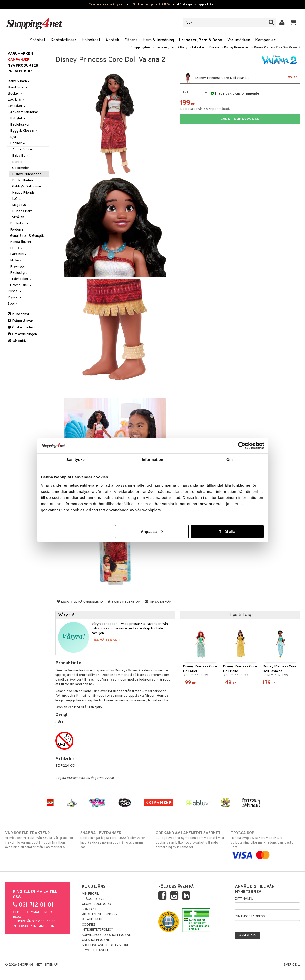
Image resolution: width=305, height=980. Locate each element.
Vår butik (17, 341)
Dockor (214, 48)
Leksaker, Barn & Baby (201, 40)
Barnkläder (18, 87)
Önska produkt (21, 328)
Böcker (15, 94)
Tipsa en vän (158, 602)
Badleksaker (20, 125)
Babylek (18, 119)
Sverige (292, 965)
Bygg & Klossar (24, 131)
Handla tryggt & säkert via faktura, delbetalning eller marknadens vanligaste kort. (265, 844)
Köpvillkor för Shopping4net (107, 935)
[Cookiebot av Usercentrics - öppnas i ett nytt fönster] (242, 446)
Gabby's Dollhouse (27, 187)
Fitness (131, 40)
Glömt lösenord (96, 904)
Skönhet (38, 40)
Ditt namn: (244, 899)
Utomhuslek (21, 285)
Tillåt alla (227, 531)
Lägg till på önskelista (80, 602)
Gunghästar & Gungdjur (28, 236)
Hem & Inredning (158, 40)
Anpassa (152, 531)
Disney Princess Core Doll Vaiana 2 (277, 48)
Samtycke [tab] (76, 460)
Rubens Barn (22, 211)
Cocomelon (21, 168)
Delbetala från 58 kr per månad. (205, 109)
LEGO (16, 248)
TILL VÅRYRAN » (106, 640)
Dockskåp (19, 224)
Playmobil (18, 267)
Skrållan (18, 217)
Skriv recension (124, 602)
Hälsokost (91, 40)
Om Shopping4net (97, 940)
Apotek (112, 40)
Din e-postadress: (250, 917)
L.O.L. (17, 199)
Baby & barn (19, 81)
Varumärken (239, 40)
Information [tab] (153, 460)
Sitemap (51, 965)
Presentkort (21, 71)
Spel (13, 304)
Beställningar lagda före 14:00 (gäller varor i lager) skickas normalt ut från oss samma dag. (115, 840)
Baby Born (20, 156)
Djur (15, 137)
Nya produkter (23, 66)
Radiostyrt (19, 273)
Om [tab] (229, 460)
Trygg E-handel (95, 950)
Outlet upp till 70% (151, 4)
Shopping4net (141, 48)
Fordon (17, 230)
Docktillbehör (23, 180)
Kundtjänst (19, 314)
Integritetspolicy (97, 930)
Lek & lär (16, 100)
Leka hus (19, 254)
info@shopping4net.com (34, 926)
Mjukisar (16, 261)
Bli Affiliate (92, 920)
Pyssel (15, 298)
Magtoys (19, 205)
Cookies (89, 925)
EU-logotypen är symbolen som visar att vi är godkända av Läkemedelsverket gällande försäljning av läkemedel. (190, 840)
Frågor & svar (20, 321)
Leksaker (198, 48)
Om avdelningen (22, 334)
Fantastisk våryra (106, 4)
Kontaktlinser (63, 40)
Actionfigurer (23, 150)
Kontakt (89, 909)
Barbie (17, 162)
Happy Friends (23, 193)
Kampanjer (265, 40)
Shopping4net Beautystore (105, 945)
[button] (293, 23)
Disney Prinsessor (237, 48)
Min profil (90, 894)
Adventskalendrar (24, 112)
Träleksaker (21, 279)
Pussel (15, 291)
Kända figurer (22, 242)
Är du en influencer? (100, 915)
